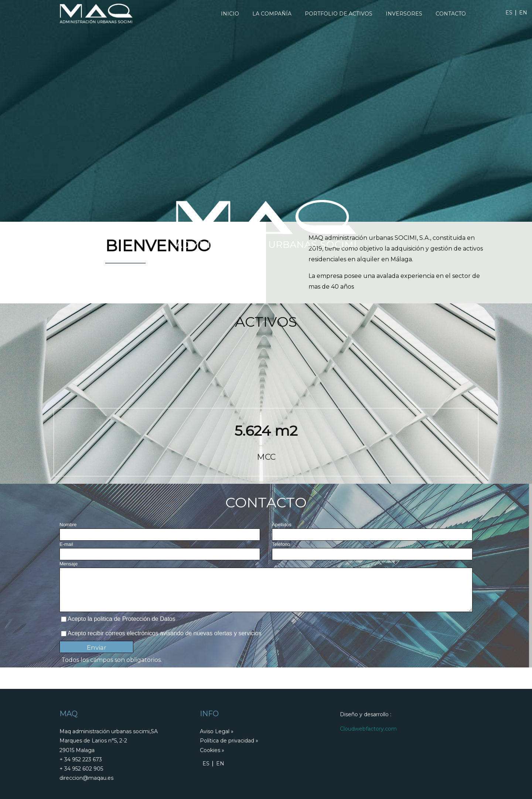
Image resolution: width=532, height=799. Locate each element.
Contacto (451, 14)
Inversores (404, 14)
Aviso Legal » (217, 731)
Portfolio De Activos (339, 14)
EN (523, 13)
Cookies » (212, 750)
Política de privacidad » (229, 741)
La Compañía (272, 14)
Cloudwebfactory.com (368, 729)
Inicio (230, 14)
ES (509, 13)
